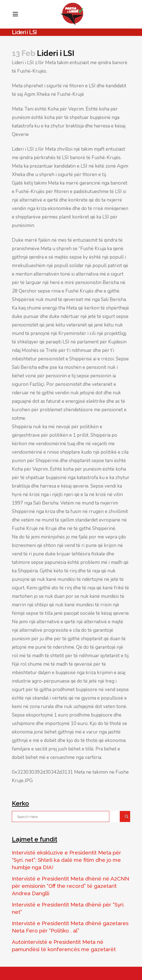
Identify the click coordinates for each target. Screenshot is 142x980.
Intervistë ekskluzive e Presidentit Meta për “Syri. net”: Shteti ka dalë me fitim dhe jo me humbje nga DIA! (66, 860)
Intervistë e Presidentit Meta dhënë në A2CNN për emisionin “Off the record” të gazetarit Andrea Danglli (70, 886)
